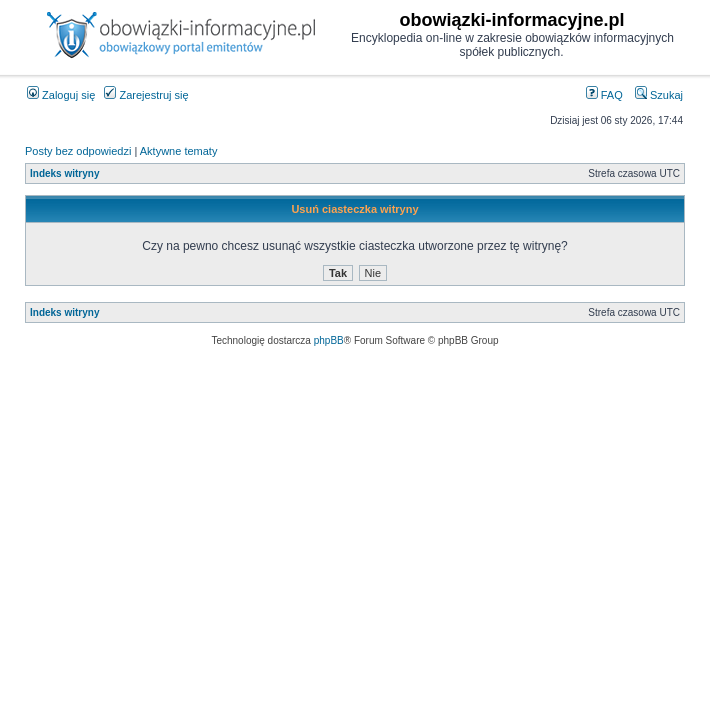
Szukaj (659, 95)
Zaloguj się (61, 95)
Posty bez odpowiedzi (78, 151)
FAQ (604, 95)
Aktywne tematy (179, 151)
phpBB (329, 340)
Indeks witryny (64, 173)
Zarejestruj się (146, 95)
